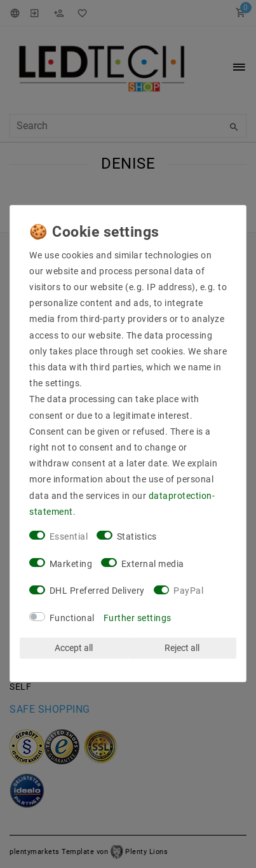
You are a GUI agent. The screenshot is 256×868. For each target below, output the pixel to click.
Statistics (137, 536)
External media (153, 564)
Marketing (71, 564)
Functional (72, 618)
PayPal (188, 591)
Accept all (74, 648)
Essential (69, 536)
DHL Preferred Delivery (97, 591)
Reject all (182, 648)
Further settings (138, 618)
